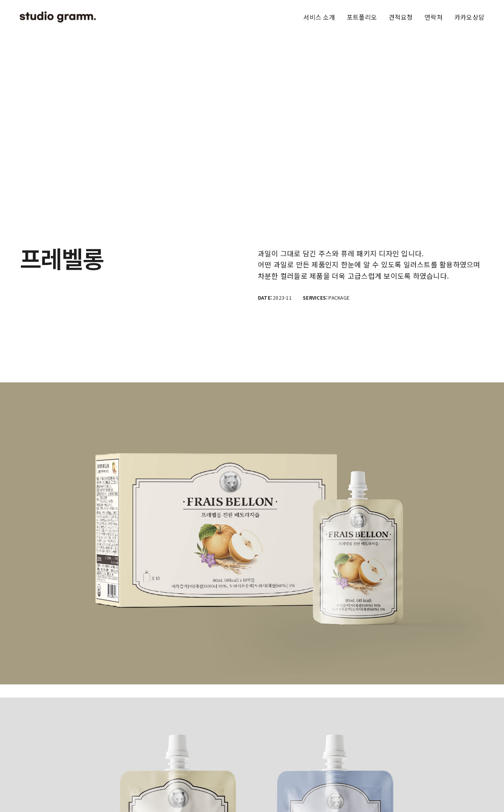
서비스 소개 (319, 17)
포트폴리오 (362, 17)
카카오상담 (469, 17)
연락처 (434, 17)
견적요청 (401, 17)
